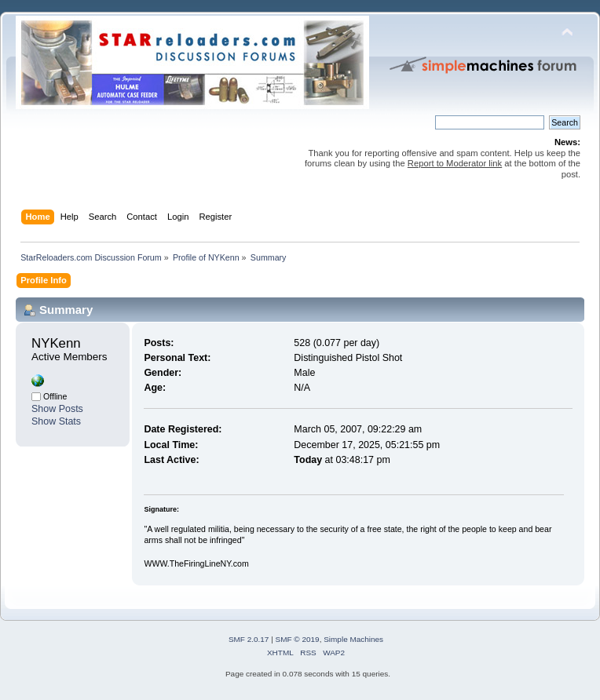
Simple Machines (353, 639)
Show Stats (56, 421)
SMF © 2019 (298, 639)
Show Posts (57, 409)
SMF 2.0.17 (249, 639)
